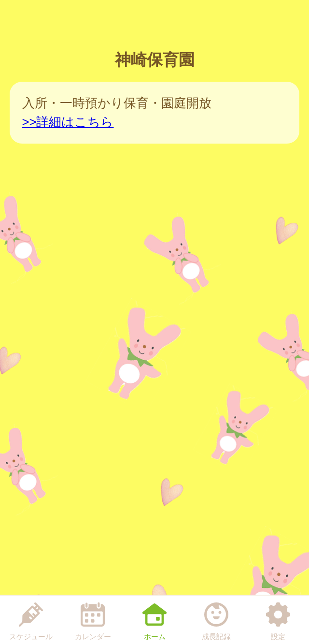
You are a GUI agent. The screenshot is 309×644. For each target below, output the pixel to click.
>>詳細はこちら (68, 122)
